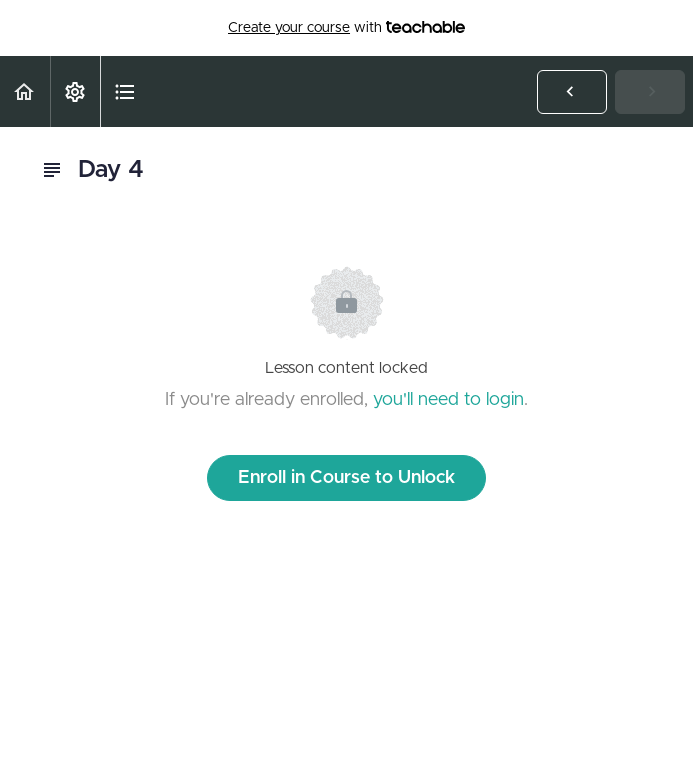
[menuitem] (75, 91)
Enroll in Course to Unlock (346, 478)
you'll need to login (448, 400)
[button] (25, 91)
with (346, 28)
